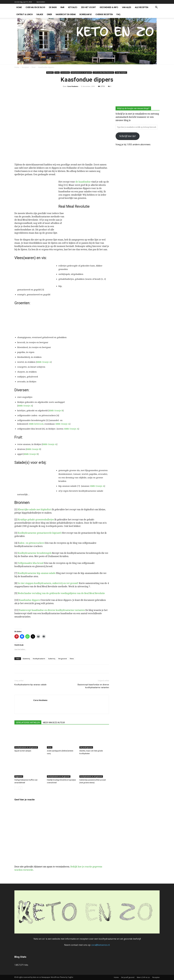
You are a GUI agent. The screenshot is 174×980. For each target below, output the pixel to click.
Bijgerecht (19, 776)
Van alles (126, 7)
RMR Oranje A (25, 406)
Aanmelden (41, 2)
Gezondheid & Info (109, 7)
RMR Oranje (43, 362)
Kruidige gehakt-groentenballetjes (36, 520)
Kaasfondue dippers (29, 600)
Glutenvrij (26, 659)
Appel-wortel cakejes (23, 751)
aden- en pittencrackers (32, 543)
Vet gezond (62, 659)
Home (19, 7)
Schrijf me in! (128, 136)
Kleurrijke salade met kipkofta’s (35, 510)
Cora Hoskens (73, 86)
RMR (62, 7)
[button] (156, 7)
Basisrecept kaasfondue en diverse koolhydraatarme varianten (52, 610)
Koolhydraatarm (39, 659)
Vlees (72, 659)
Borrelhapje (86, 14)
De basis (53, 7)
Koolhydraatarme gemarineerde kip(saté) (40, 533)
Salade (40, 14)
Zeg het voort (88, 7)
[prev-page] (16, 788)
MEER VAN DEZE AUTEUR (54, 723)
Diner (49, 14)
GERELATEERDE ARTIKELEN (28, 723)
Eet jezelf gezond (86, 747)
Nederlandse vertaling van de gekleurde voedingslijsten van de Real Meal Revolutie (61, 593)
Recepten (25, 67)
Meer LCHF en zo (143, 977)
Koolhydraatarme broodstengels (35, 553)
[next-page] (20, 788)
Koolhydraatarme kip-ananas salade (37, 573)
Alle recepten (142, 7)
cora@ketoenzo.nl (101, 945)
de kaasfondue (83, 182)
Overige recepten (104, 14)
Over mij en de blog (35, 7)
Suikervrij (52, 659)
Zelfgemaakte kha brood (31, 563)
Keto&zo (73, 7)
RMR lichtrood (36, 424)
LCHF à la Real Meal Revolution (103, 72)
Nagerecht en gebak (66, 14)
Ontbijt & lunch (24, 14)
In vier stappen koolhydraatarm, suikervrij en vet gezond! (48, 583)
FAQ (118, 14)
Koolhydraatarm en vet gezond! (81, 72)
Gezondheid (65, 72)
